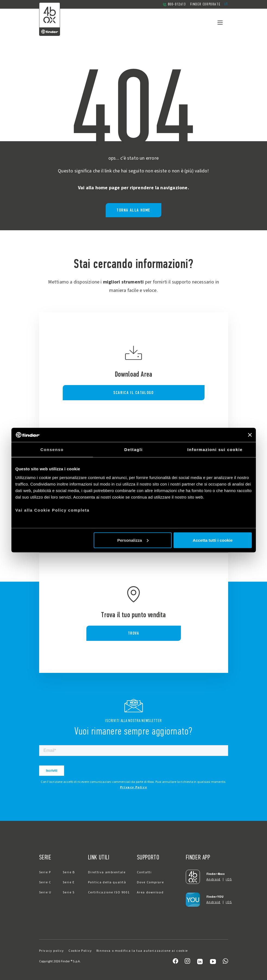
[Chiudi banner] (250, 435)
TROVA (134, 633)
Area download (150, 892)
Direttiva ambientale (107, 872)
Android (213, 879)
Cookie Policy (80, 951)
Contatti (144, 872)
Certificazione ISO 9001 (109, 892)
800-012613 (174, 4)
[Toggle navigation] (220, 22)
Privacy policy (52, 951)
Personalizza (133, 540)
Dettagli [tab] (134, 450)
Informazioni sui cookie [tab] (215, 450)
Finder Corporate (205, 4)
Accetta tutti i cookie (213, 540)
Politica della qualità (107, 882)
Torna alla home (133, 210)
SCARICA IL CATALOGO (133, 393)
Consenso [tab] (52, 450)
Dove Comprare (150, 882)
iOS (229, 879)
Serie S (69, 892)
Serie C (45, 882)
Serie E (69, 882)
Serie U (45, 892)
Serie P (45, 872)
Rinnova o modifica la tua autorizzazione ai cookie (142, 951)
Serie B (69, 872)
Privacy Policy (133, 787)
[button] (226, 4)
